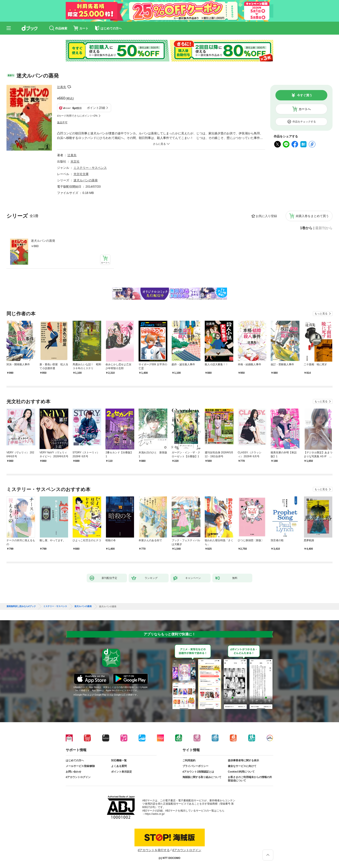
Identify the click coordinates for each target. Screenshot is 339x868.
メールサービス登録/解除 (80, 766)
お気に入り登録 (266, 216)
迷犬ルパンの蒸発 (43, 241)
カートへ (305, 109)
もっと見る (321, 314)
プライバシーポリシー (195, 766)
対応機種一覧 (119, 760)
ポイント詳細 (96, 108)
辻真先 (62, 87)
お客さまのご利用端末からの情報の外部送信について (250, 779)
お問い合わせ (74, 772)
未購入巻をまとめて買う (312, 216)
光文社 (75, 161)
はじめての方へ (75, 760)
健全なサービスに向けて (242, 766)
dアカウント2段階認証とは (198, 772)
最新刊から (324, 228)
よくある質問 (119, 766)
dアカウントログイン (78, 777)
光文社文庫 (81, 174)
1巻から (306, 228)
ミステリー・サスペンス (90, 168)
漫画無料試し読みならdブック (21, 606)
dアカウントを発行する (154, 850)
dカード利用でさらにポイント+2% (77, 116)
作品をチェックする (304, 122)
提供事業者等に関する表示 (243, 760)
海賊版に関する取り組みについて (202, 777)
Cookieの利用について (241, 772)
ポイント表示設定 (122, 772)
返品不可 (62, 122)
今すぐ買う (305, 95)
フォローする (69, 87)
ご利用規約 (189, 760)
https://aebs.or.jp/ (155, 814)
